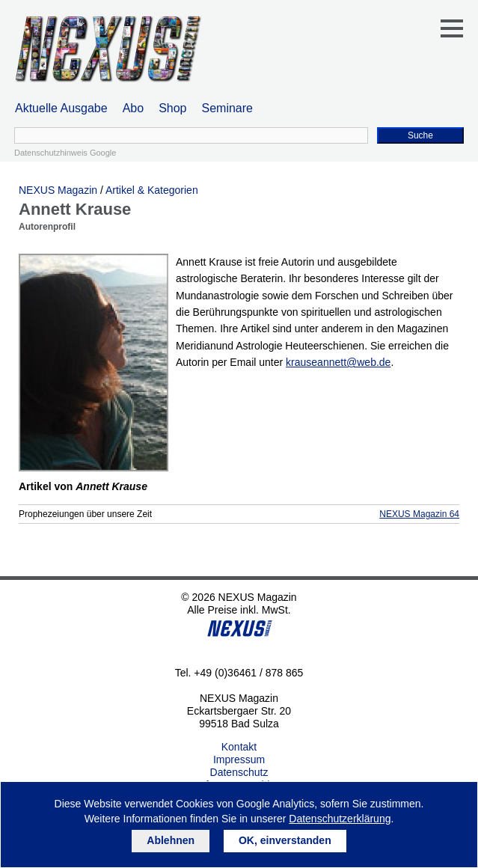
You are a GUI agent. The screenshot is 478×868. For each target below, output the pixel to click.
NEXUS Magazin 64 (419, 514)
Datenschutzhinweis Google (65, 153)
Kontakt (239, 747)
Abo (133, 108)
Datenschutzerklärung (340, 819)
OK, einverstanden (285, 840)
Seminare (227, 108)
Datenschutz (239, 772)
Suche (420, 135)
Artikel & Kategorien (152, 190)
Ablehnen (171, 840)
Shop (172, 108)
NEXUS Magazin (58, 190)
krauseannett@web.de (338, 362)
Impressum (239, 759)
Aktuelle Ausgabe (61, 108)
